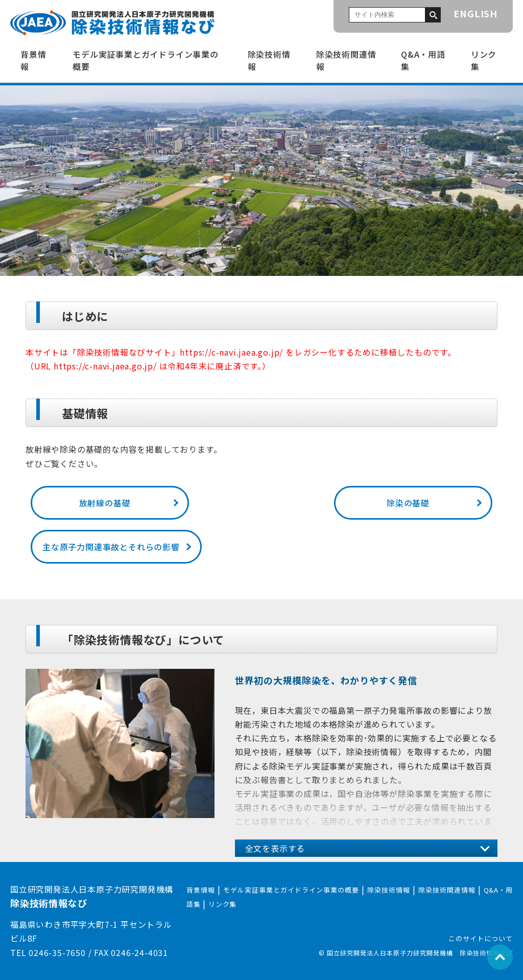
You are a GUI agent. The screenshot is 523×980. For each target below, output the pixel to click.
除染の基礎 (408, 503)
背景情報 (33, 60)
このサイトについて (481, 938)
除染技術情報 (269, 60)
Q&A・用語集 (423, 60)
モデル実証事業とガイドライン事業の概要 (146, 60)
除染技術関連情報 (346, 60)
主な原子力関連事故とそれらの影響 (111, 547)
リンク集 (484, 60)
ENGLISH (476, 14)
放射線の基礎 (105, 503)
